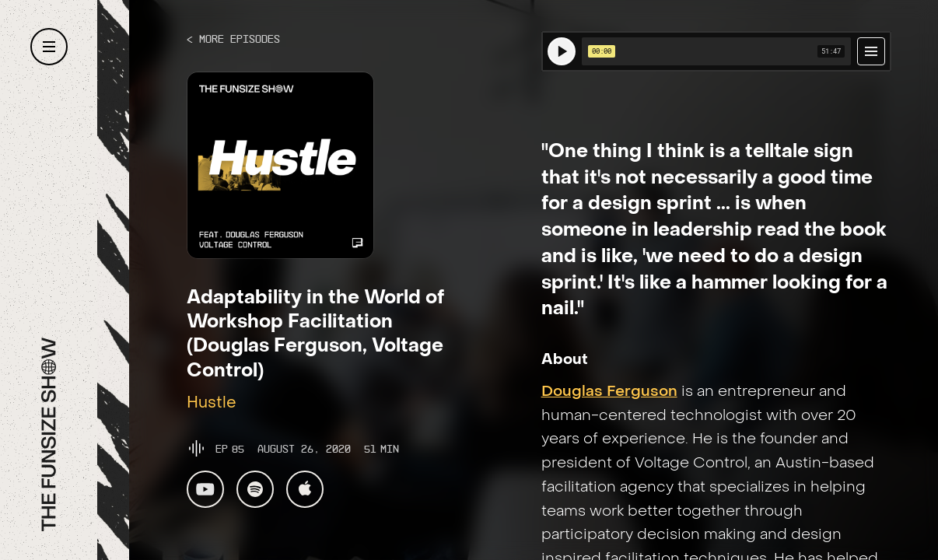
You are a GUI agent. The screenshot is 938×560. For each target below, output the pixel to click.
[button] (49, 47)
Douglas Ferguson (609, 392)
